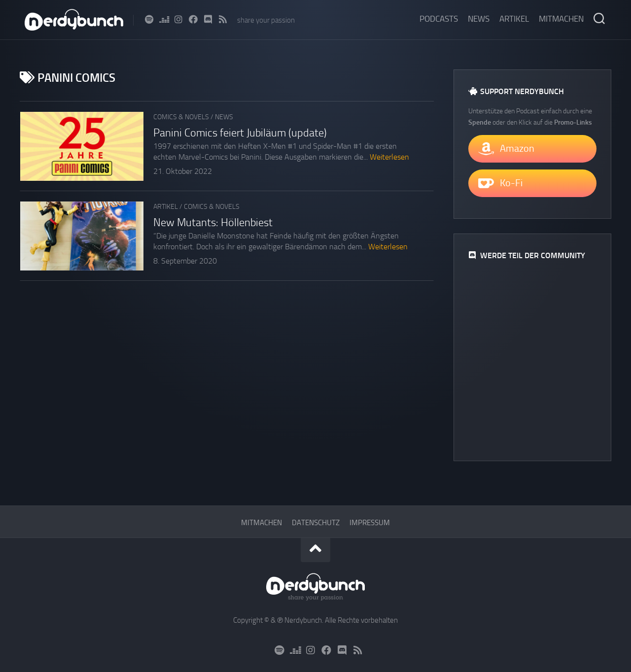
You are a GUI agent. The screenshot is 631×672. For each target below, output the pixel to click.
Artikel (514, 19)
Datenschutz (316, 523)
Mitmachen (561, 19)
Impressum (370, 523)
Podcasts (439, 19)
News (479, 19)
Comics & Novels (181, 117)
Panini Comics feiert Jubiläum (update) (240, 133)
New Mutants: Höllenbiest (213, 223)
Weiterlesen (389, 157)
